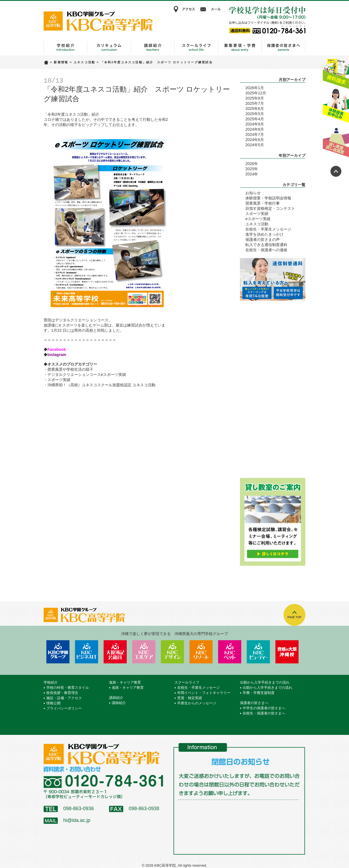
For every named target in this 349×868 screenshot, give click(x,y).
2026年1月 (255, 88)
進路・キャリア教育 (109, 47)
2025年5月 (255, 114)
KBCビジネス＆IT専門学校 (87, 652)
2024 (250, 174)
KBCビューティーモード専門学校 (258, 652)
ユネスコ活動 (84, 62)
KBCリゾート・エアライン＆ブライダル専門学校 (201, 652)
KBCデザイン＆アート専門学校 (172, 652)
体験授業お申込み (336, 106)
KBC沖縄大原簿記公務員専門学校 (115, 652)
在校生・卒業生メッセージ (268, 229)
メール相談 (211, 9)
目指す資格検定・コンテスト (270, 208)
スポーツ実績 (59, 380)
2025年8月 (255, 98)
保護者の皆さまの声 (263, 240)
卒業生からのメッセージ (197, 703)
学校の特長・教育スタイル (68, 688)
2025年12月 (256, 93)
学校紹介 (65, 47)
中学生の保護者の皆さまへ (264, 708)
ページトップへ (336, 171)
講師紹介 (153, 47)
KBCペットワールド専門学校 (230, 652)
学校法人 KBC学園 (58, 652)
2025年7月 (255, 103)
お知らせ (253, 193)
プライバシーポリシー (64, 708)
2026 (250, 164)
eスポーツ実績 (258, 219)
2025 (250, 169)
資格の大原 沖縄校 (287, 652)
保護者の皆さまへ (284, 47)
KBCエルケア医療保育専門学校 (144, 652)
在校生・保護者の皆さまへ (264, 713)
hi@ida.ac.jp (77, 820)
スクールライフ (196, 47)
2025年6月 (255, 109)
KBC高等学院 (98, 21)
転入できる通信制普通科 (266, 245)
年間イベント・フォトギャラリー (204, 693)
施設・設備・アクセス (64, 698)
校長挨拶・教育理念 (62, 693)
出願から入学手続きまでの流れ (240, 47)
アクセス (184, 9)
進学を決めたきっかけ (264, 234)
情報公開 (53, 703)
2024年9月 (255, 124)
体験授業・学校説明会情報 (268, 198)
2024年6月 (255, 140)
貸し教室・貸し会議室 (336, 140)
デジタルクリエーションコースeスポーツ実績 (87, 375)
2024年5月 (255, 145)
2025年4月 (255, 119)
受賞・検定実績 (190, 698)
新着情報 (61, 62)
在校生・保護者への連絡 (266, 250)
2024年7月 (255, 134)
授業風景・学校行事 (263, 203)
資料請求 (336, 72)
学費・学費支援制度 (259, 693)
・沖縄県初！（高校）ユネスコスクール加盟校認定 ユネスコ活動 (100, 385)
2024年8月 (255, 129)
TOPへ (294, 615)
